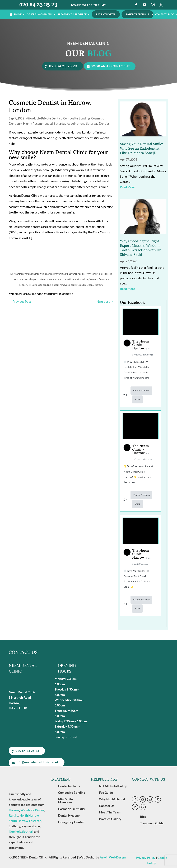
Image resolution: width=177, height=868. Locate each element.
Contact (161, 14)
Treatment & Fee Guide (72, 14)
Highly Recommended (38, 123)
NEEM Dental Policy (113, 786)
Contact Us (107, 805)
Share (137, 399)
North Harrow (29, 815)
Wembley (27, 810)
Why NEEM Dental (112, 799)
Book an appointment (111, 66)
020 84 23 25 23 (38, 5)
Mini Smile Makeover (65, 800)
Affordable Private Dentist (44, 118)
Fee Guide (106, 792)
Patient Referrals (138, 14)
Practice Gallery (110, 819)
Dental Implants (69, 786)
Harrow (14, 810)
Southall (28, 831)
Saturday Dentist (98, 123)
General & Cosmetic (40, 14)
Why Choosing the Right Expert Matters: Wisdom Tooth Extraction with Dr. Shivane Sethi (141, 247)
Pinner (40, 810)
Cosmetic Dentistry (72, 809)
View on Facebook (141, 390)
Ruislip (14, 815)
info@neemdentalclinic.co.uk (38, 762)
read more (127, 187)
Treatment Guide (152, 823)
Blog (143, 816)
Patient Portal (106, 14)
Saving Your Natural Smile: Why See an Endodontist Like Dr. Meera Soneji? (141, 148)
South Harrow (18, 821)
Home (18, 14)
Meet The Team (110, 812)
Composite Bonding (76, 118)
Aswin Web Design (113, 857)
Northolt (15, 831)
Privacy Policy (146, 857)
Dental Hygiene (69, 815)
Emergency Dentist (71, 822)
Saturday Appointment (69, 123)
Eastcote (35, 821)
